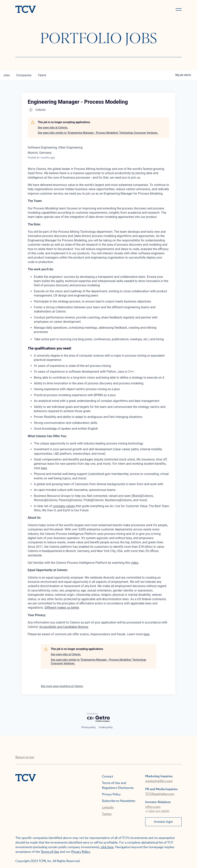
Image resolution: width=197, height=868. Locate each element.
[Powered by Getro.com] (98, 718)
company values (64, 506)
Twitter (107, 814)
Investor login (163, 822)
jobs (6, 75)
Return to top (25, 757)
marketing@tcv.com (159, 781)
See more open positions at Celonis (62, 686)
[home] (55, 10)
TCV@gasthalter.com (160, 794)
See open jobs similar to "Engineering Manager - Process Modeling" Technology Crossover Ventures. (98, 133)
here (44, 468)
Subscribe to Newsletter (119, 801)
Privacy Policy (111, 794)
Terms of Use (50, 852)
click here (107, 847)
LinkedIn (108, 807)
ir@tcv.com (153, 807)
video (135, 563)
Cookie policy (106, 727)
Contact (108, 776)
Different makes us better (62, 608)
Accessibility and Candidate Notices (64, 627)
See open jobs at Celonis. (53, 128)
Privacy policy (88, 727)
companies (24, 75)
